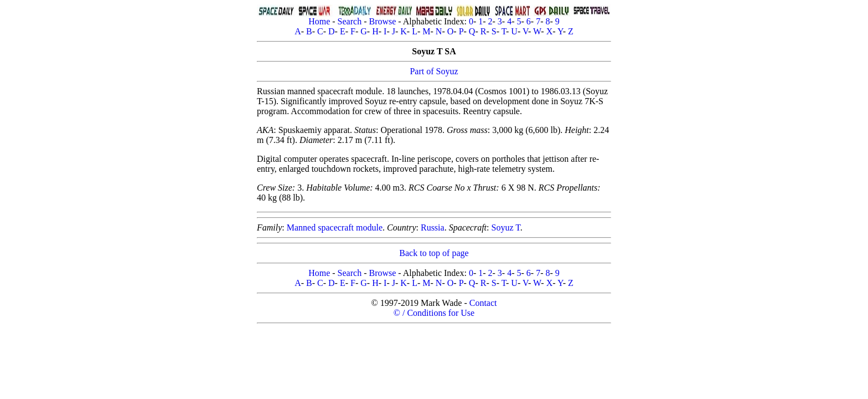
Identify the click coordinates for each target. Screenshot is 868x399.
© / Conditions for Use (434, 313)
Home (319, 21)
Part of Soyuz (434, 71)
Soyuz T (506, 227)
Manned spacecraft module (335, 227)
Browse (382, 21)
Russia (433, 227)
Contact (483, 303)
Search (350, 21)
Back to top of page (434, 253)
